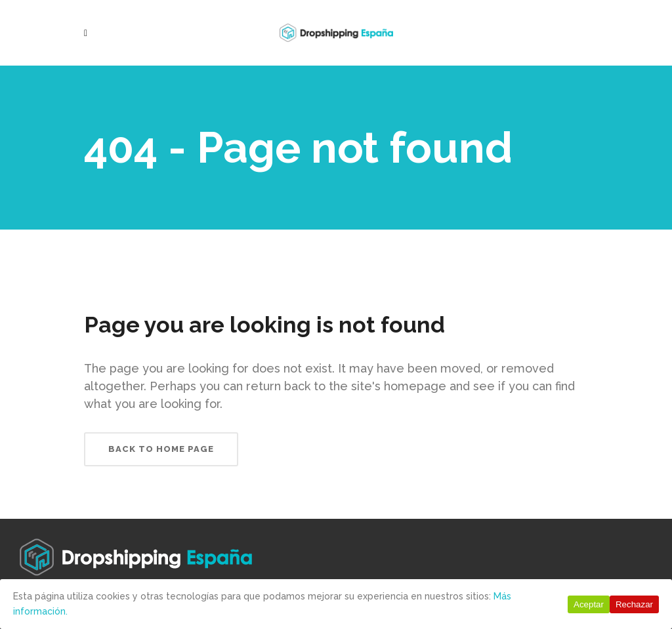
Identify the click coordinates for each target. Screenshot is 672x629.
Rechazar (634, 604)
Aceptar (589, 604)
